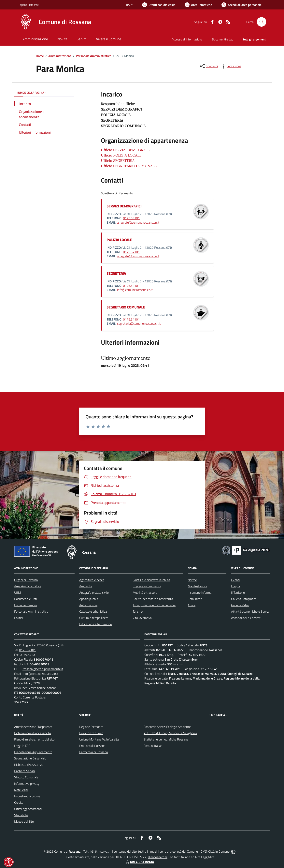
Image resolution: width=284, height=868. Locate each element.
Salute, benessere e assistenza (153, 599)
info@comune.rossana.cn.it (135, 290)
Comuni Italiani (153, 746)
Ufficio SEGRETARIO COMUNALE (129, 166)
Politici (18, 618)
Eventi (235, 580)
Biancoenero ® (157, 857)
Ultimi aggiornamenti (28, 809)
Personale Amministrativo (94, 56)
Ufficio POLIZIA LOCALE (121, 155)
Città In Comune (219, 851)
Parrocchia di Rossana (94, 752)
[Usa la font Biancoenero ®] (159, 5)
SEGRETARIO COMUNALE (126, 307)
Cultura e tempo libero (94, 618)
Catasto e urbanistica (93, 611)
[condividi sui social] (209, 66)
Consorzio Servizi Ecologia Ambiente (167, 727)
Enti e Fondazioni (25, 605)
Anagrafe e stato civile (94, 592)
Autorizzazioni (88, 605)
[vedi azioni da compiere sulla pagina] (231, 66)
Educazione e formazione (96, 624)
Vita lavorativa (142, 618)
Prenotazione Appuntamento (33, 752)
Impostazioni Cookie (27, 796)
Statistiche (21, 815)
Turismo (138, 611)
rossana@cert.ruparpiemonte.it (43, 669)
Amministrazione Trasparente (33, 727)
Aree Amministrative (28, 586)
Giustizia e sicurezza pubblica (151, 580)
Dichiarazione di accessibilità (33, 733)
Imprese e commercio (147, 586)
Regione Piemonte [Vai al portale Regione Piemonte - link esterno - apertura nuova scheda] (28, 5)
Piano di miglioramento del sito (34, 739)
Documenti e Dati (26, 599)
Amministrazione (60, 56)
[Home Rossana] (54, 22)
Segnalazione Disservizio (30, 758)
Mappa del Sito (24, 821)
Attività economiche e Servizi (250, 611)
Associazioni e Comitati (246, 618)
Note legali (21, 790)
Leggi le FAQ (22, 746)
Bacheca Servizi (24, 771)
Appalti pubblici (89, 599)
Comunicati (195, 599)
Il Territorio (238, 592)
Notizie (192, 580)
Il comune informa (200, 592)
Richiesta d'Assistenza (29, 765)
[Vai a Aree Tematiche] (198, 5)
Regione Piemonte (91, 727)
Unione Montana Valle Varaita (99, 739)
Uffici (17, 592)
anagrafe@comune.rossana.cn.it (138, 222)
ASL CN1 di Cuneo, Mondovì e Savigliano (170, 733)
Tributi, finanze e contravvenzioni (154, 605)
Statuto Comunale (26, 777)
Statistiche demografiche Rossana (166, 739)
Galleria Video (240, 605)
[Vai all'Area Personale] (241, 5)
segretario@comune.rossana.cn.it (139, 323)
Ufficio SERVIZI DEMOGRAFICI (127, 150)
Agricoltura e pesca (92, 580)
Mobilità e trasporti (145, 592)
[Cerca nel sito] (262, 22)
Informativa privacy (27, 784)
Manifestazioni (197, 586)
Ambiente (86, 586)
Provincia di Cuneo (91, 733)
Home (40, 56)
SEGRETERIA (116, 273)
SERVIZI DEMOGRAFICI (124, 206)
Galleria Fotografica (244, 599)
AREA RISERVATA (140, 862)
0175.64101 (131, 218)
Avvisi (192, 605)
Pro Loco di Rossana (92, 746)
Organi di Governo (26, 580)
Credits (19, 802)
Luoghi (235, 586)
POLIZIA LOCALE (119, 240)
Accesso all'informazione (187, 39)
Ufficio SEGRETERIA (118, 161)
